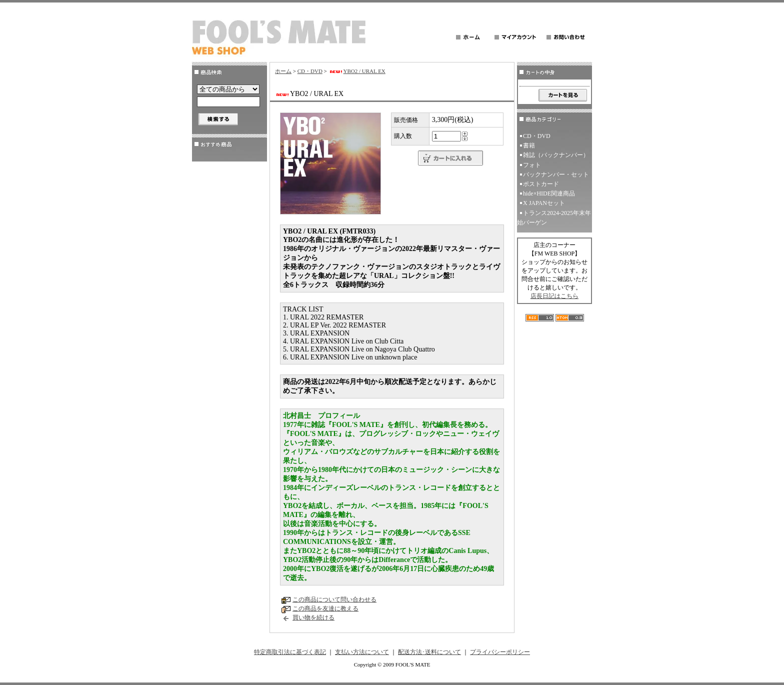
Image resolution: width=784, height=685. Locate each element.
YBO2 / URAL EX (357, 71)
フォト (532, 165)
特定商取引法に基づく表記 (290, 652)
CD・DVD (310, 71)
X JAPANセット (544, 203)
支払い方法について (362, 652)
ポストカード (541, 184)
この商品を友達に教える (325, 608)
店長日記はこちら (554, 296)
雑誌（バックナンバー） (556, 155)
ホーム (283, 71)
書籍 (529, 145)
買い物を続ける (313, 617)
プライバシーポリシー (500, 652)
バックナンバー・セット (556, 174)
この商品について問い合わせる (334, 599)
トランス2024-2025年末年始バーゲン (554, 218)
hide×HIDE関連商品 (549, 193)
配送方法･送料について (429, 652)
